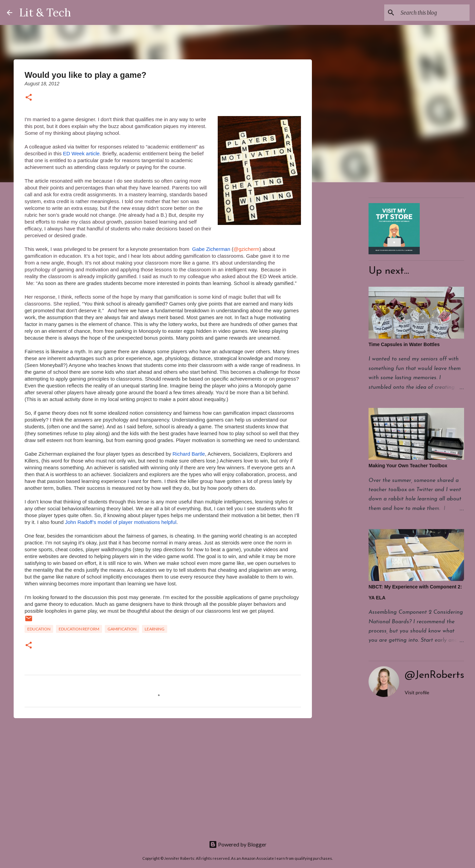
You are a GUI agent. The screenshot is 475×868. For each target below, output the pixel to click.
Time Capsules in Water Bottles (404, 344)
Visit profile (417, 692)
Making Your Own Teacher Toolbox (408, 466)
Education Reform (79, 629)
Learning (155, 629)
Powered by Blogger (238, 844)
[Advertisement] (163, 776)
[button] (29, 98)
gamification (122, 629)
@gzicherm (246, 249)
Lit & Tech (45, 12)
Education (39, 629)
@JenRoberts (434, 675)
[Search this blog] (434, 13)
